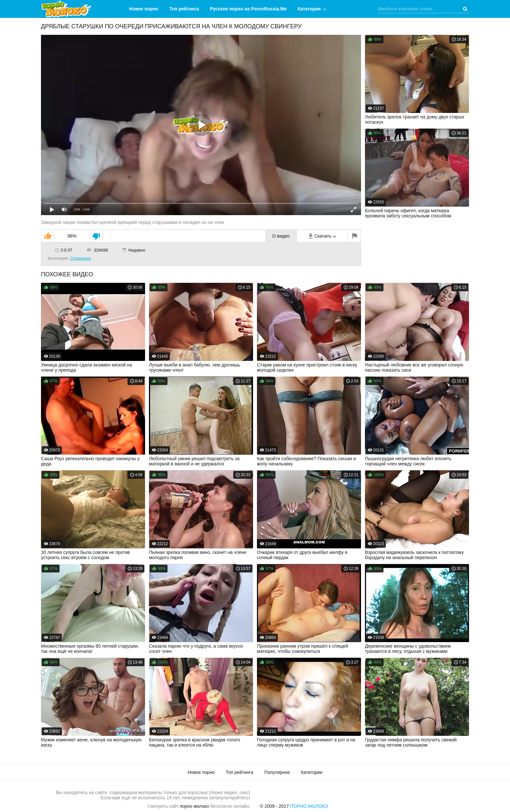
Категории (309, 9)
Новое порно (144, 9)
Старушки (81, 258)
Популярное (277, 772)
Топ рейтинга (184, 9)
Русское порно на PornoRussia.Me (248, 9)
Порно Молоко (309, 806)
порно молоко (195, 806)
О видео (281, 236)
